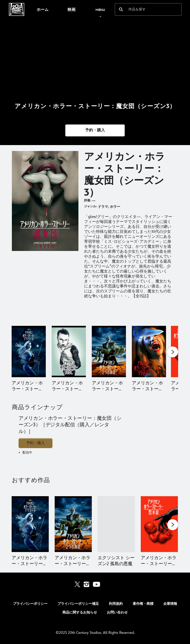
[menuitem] (42, 9)
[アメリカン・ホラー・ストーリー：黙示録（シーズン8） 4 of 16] (159, 524)
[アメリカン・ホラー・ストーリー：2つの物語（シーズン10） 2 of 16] (73, 524)
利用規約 (116, 604)
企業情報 (170, 604)
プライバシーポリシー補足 (78, 604)
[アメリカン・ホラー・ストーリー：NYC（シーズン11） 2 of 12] (69, 352)
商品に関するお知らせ (80, 612)
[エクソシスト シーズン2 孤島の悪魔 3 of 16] (116, 524)
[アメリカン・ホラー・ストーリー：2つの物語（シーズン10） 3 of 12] (109, 352)
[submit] (121, 9)
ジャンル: (90, 206)
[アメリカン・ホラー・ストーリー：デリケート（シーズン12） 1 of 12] (29, 352)
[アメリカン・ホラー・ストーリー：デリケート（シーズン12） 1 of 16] (30, 524)
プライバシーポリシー (30, 604)
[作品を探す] (145, 9)
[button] (95, 130)
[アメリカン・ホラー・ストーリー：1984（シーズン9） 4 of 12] (149, 352)
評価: (87, 200)
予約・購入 (36, 443)
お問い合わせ (117, 612)
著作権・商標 (143, 604)
